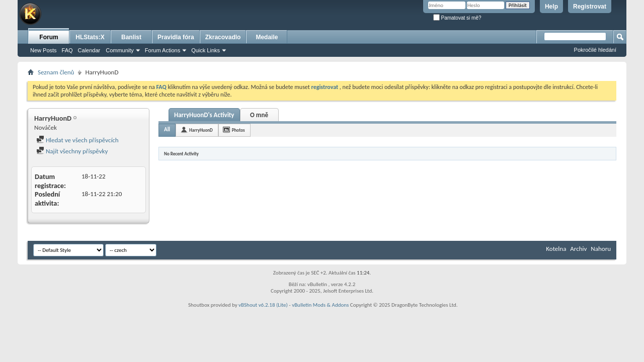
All (167, 129)
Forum (49, 37)
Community (120, 50)
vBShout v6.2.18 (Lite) (263, 305)
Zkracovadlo (223, 37)
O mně (259, 115)
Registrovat (590, 7)
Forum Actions (163, 50)
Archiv (578, 249)
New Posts (44, 50)
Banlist (131, 37)
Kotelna (556, 249)
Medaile (267, 37)
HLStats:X (90, 37)
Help (551, 7)
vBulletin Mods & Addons (320, 305)
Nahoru (601, 249)
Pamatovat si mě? (457, 18)
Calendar (89, 50)
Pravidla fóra (176, 37)
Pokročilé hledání (595, 50)
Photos (238, 130)
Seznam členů (56, 72)
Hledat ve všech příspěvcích (77, 140)
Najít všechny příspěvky (72, 151)
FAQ (67, 50)
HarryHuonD (201, 130)
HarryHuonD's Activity (204, 115)
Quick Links (206, 50)
